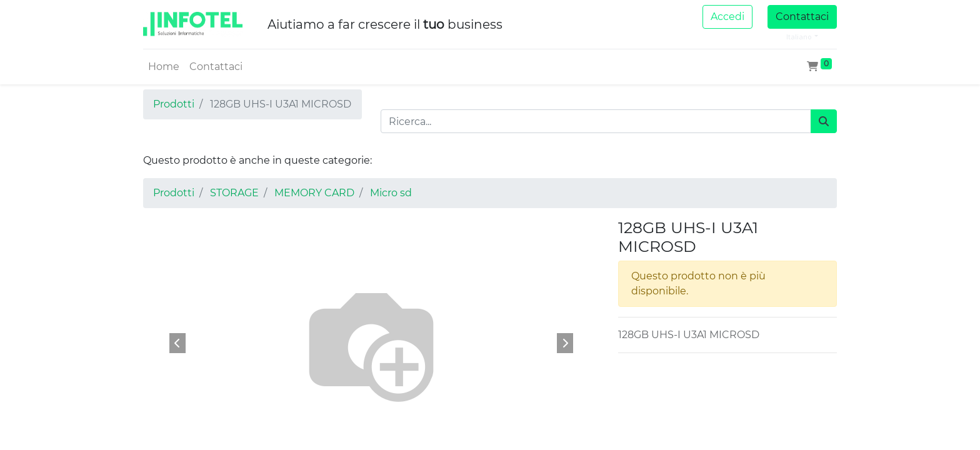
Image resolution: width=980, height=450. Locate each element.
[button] (177, 343)
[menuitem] (164, 67)
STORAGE (234, 193)
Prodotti (174, 104)
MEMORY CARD (314, 193)
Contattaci (802, 17)
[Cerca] (824, 121)
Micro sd (391, 193)
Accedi (727, 17)
